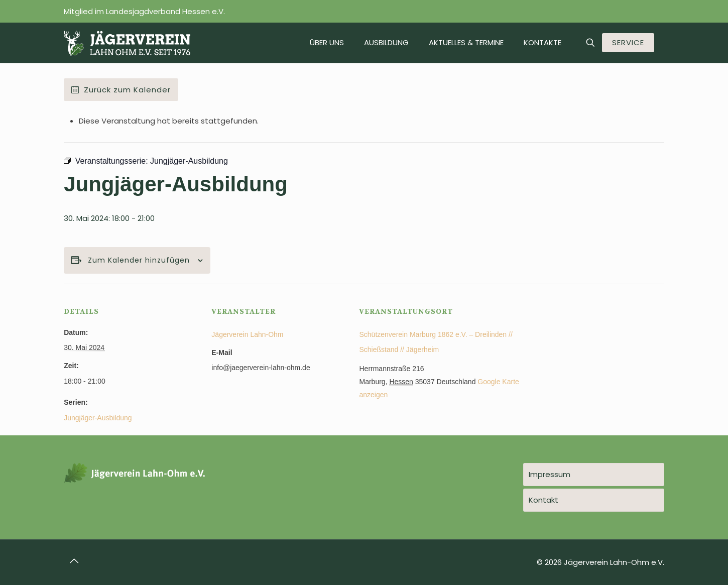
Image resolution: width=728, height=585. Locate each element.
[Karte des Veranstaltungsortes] (611, 353)
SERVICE (628, 42)
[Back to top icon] (74, 561)
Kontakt (543, 500)
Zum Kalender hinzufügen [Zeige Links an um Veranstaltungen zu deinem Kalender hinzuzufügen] (139, 260)
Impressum (550, 474)
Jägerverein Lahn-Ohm (247, 334)
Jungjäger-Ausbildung (98, 418)
